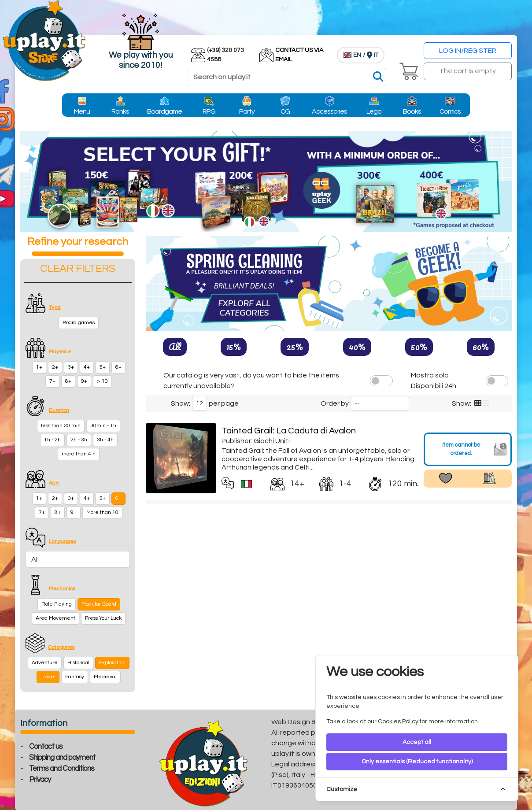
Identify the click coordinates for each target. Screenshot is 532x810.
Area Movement (55, 618)
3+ (71, 367)
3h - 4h (105, 440)
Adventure (45, 663)
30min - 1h (103, 426)
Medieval (105, 677)
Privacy (40, 780)
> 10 (102, 381)
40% (357, 347)
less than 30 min (61, 426)
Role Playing (57, 604)
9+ (84, 381)
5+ (103, 367)
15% (234, 347)
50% (419, 347)
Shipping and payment (62, 758)
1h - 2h (52, 440)
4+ (87, 367)
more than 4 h (79, 454)
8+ (68, 381)
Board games (79, 323)
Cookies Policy (398, 721)
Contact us (46, 747)
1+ (39, 367)
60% (481, 347)
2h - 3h (79, 440)
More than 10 (102, 512)
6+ (118, 367)
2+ (55, 367)
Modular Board (99, 604)
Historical (78, 663)
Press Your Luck (103, 618)
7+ (52, 381)
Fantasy (75, 677)
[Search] (287, 77)
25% (295, 347)
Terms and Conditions (62, 769)
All (175, 347)
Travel (48, 677)
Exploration (112, 663)
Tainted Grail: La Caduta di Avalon (289, 431)
